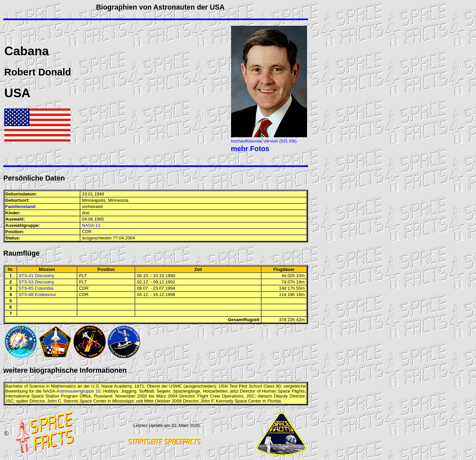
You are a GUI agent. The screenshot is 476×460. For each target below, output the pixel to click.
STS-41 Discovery (36, 276)
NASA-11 (91, 225)
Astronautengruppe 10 (79, 391)
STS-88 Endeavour (37, 294)
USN (223, 386)
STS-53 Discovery (36, 282)
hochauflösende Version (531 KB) (264, 141)
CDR (87, 232)
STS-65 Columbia (36, 288)
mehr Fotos (250, 149)
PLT (83, 276)
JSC (250, 396)
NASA (49, 391)
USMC (176, 386)
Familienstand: (21, 207)
